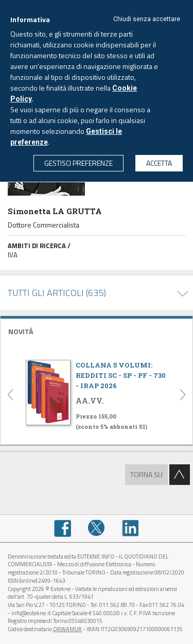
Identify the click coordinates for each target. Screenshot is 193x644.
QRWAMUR (67, 629)
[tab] (97, 330)
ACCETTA (159, 163)
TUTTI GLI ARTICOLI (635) (57, 293)
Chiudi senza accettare (147, 19)
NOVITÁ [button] (21, 331)
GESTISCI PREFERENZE (78, 163)
